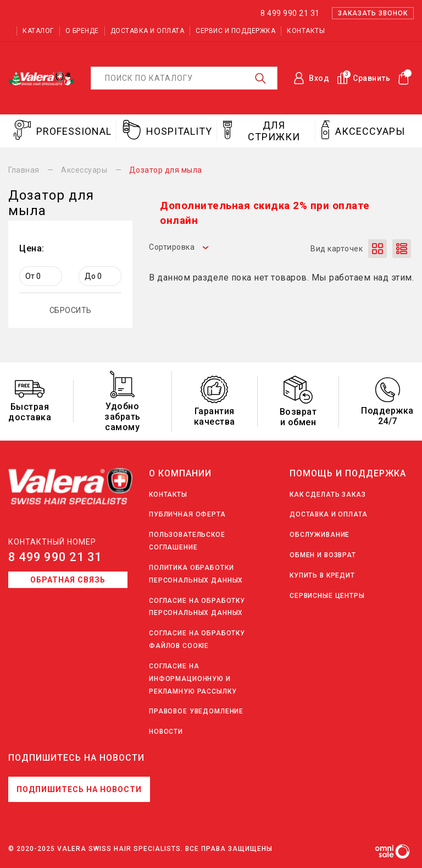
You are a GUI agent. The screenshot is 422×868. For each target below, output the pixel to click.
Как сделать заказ (328, 495)
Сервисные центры (327, 596)
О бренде (82, 31)
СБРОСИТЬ (71, 310)
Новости (166, 732)
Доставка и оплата (148, 31)
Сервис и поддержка (235, 31)
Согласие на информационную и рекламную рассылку (193, 679)
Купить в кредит (322, 575)
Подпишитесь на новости (79, 789)
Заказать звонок (373, 13)
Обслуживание (320, 535)
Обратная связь (68, 580)
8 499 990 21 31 (55, 557)
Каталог (38, 31)
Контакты (306, 31)
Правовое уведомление (196, 711)
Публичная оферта (187, 514)
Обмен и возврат (323, 555)
